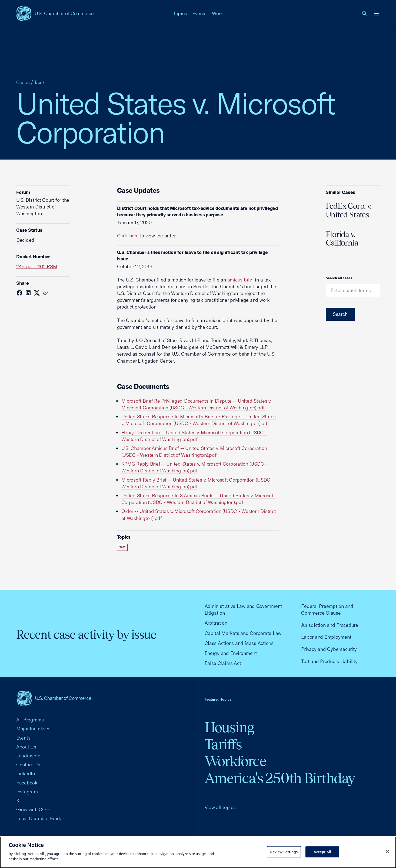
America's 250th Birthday (280, 778)
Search (340, 314)
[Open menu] (377, 14)
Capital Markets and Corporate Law (243, 633)
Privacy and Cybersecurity (329, 649)
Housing (229, 727)
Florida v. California (342, 239)
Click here (128, 236)
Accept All (322, 852)
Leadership (28, 756)
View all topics (220, 807)
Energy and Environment (231, 653)
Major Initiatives (33, 729)
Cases (23, 82)
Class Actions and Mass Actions (239, 643)
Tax (38, 82)
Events (199, 13)
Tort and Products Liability (329, 661)
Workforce (235, 761)
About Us (26, 747)
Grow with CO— (33, 809)
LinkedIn (26, 773)
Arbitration (216, 623)
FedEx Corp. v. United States (349, 210)
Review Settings (284, 852)
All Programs (30, 720)
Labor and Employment (326, 637)
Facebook (27, 783)
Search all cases (339, 278)
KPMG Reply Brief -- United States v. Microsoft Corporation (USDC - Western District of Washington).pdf (194, 467)
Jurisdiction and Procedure (330, 625)
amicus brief (241, 280)
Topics (180, 13)
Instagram (27, 792)
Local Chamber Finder (40, 818)
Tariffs (223, 744)
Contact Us (28, 765)
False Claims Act (223, 663)
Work (217, 13)
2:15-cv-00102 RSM (37, 266)
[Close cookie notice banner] (387, 852)
